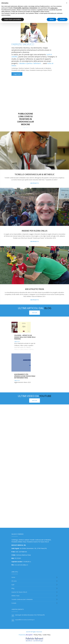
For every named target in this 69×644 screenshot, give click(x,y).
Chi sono (14, 581)
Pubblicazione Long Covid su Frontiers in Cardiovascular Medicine (26, 119)
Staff (13, 585)
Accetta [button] (62, 19)
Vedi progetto (35, 183)
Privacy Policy (38, 635)
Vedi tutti (35, 313)
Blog (13, 588)
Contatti (14, 603)
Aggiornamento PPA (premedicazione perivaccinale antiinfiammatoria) (25, 376)
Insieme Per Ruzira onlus (34, 231)
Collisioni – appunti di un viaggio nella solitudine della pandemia (25, 337)
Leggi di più (17, 74)
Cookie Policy (46, 635)
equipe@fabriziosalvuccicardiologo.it (25, 620)
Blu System (29, 635)
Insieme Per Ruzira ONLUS (19, 592)
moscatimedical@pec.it (21, 565)
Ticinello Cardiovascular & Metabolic (35, 174)
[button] (67, 3)
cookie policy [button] (54, 8)
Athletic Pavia (15, 596)
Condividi (14, 78)
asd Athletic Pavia (35, 289)
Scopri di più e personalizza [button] (13, 19)
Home (13, 577)
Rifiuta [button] (52, 19)
